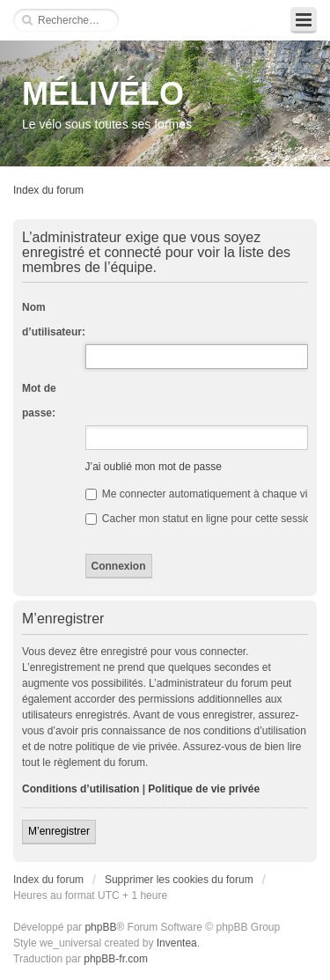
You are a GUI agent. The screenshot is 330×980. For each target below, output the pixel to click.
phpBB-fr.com (116, 959)
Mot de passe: (39, 401)
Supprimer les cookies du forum (179, 880)
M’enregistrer (59, 831)
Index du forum (48, 190)
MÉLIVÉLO (103, 94)
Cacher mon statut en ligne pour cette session (201, 519)
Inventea (177, 943)
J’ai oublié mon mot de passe (154, 467)
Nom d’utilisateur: (54, 320)
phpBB (100, 927)
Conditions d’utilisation (81, 789)
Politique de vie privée (204, 789)
